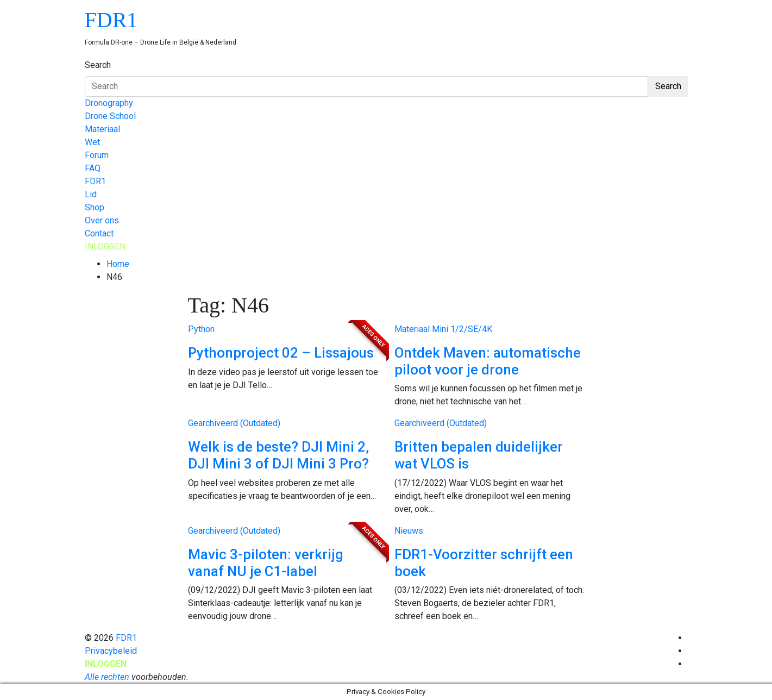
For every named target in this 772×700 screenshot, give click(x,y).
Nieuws (409, 531)
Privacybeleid (111, 651)
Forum (97, 155)
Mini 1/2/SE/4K (462, 329)
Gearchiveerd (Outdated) (234, 423)
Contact (99, 233)
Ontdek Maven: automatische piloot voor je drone (488, 361)
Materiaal (102, 129)
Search (98, 65)
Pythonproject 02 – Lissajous (281, 353)
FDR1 (111, 20)
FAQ (93, 168)
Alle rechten (107, 677)
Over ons (102, 220)
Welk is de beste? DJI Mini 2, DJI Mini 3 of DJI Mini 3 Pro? (278, 455)
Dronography (109, 103)
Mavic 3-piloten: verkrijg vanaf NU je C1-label (266, 563)
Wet (92, 142)
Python (201, 329)
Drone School (110, 116)
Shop (95, 207)
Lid (91, 194)
